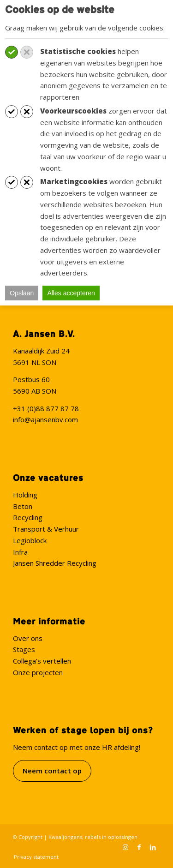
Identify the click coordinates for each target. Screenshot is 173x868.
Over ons (28, 638)
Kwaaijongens (65, 837)
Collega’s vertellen (42, 661)
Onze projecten (38, 672)
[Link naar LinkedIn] (153, 847)
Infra (20, 552)
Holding (25, 495)
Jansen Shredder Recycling (55, 563)
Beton (23, 506)
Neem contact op (52, 771)
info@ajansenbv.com (45, 419)
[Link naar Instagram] (125, 847)
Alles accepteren (71, 293)
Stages (24, 649)
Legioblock (30, 540)
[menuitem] (34, 857)
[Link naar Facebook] (139, 847)
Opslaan (22, 293)
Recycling (28, 517)
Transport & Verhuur (46, 529)
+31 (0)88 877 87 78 (46, 408)
